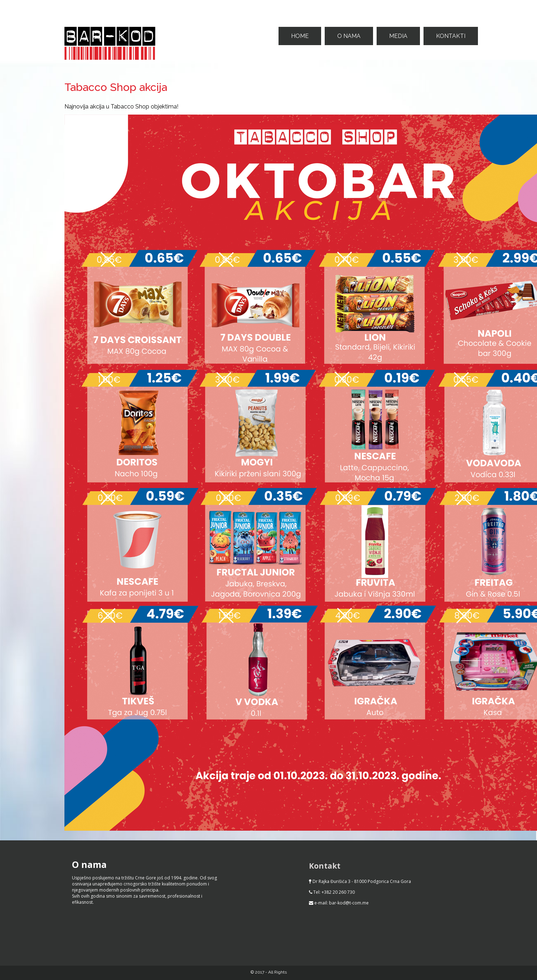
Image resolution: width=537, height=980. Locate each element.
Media (398, 36)
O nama (349, 36)
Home (300, 36)
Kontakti (451, 36)
